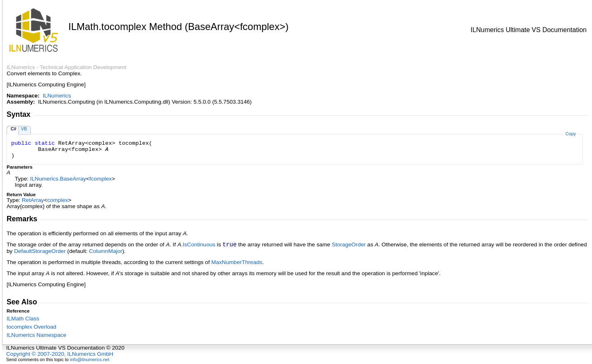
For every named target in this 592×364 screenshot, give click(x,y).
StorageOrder (349, 245)
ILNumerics (57, 96)
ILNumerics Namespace (36, 335)
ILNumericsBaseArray (58, 179)
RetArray (33, 200)
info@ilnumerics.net (90, 359)
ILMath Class (23, 319)
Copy (570, 134)
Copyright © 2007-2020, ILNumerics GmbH (60, 354)
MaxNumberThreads (237, 262)
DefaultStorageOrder (40, 251)
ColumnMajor (106, 251)
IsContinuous (199, 245)
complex (58, 200)
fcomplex (100, 179)
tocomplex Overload (31, 327)
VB (24, 129)
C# (14, 129)
